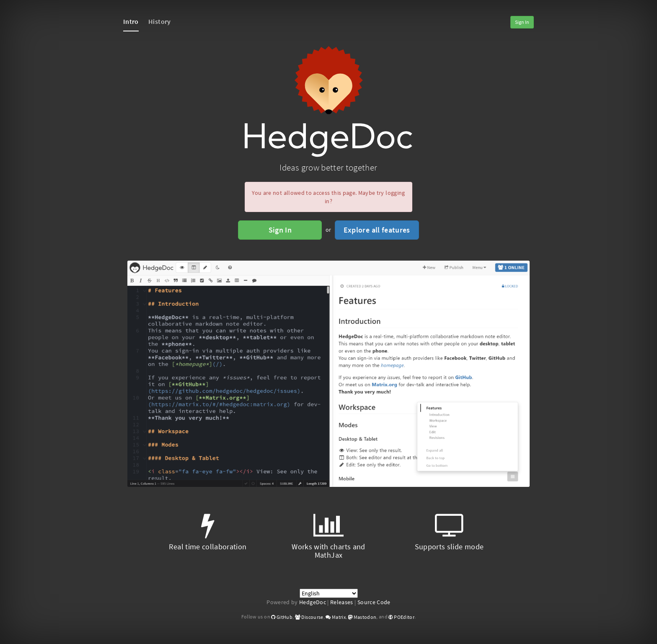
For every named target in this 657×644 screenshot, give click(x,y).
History (159, 21)
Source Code (374, 602)
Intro (131, 21)
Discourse (309, 617)
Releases (342, 602)
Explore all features (377, 230)
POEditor (401, 617)
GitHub (282, 617)
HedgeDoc (313, 602)
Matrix (336, 617)
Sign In (522, 22)
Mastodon (362, 617)
